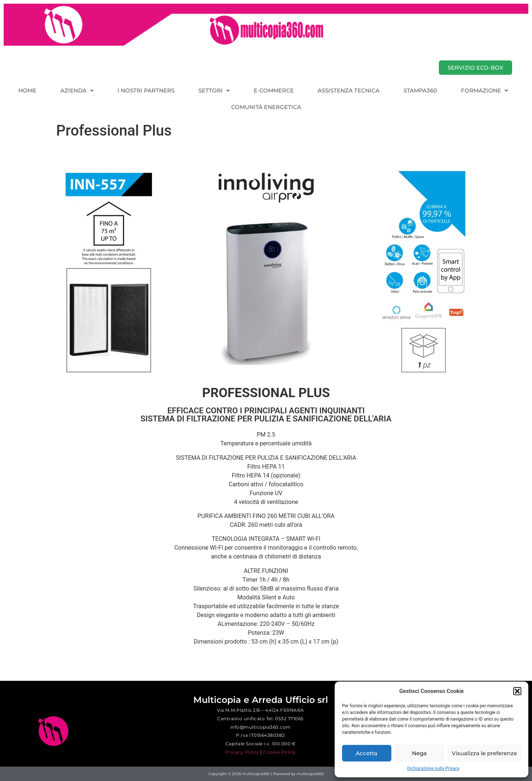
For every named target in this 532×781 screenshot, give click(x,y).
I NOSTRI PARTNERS (146, 90)
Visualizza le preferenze (484, 753)
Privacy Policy (242, 752)
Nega (419, 753)
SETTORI (214, 90)
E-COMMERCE (274, 90)
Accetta (367, 753)
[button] (517, 691)
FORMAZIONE (485, 90)
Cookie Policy (280, 752)
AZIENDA (77, 90)
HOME (27, 90)
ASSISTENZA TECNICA (349, 90)
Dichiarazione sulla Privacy (433, 768)
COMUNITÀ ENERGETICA (266, 107)
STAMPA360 (420, 90)
